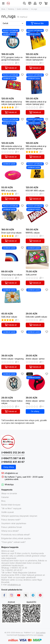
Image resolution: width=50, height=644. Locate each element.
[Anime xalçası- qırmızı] (37, 341)
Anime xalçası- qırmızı (35, 359)
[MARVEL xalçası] (37, 215)
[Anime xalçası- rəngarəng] (13, 341)
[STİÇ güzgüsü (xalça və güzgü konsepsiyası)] (13, 40)
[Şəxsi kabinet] (35, 3)
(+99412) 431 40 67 (13, 462)
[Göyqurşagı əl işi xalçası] (13, 257)
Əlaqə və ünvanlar (9, 493)
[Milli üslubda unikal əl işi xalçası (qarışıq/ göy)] (37, 84)
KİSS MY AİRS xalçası (35, 191)
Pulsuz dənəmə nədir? (11, 520)
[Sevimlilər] (40, 3)
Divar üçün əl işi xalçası (11, 233)
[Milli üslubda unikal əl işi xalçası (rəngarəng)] (37, 129)
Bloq (3, 501)
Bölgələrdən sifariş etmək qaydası (16, 538)
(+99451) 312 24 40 (13, 453)
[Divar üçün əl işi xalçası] (13, 215)
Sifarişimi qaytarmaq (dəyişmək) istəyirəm (19, 516)
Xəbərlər (5, 497)
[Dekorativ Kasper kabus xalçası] (13, 383)
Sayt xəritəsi (41, 633)
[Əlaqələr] (30, 3)
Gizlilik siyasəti (8, 512)
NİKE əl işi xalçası (9, 191)
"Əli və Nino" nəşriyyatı (11, 508)
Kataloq (11, 9)
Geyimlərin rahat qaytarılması (14, 523)
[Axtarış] (24, 3)
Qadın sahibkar (23, 9)
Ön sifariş (35, 411)
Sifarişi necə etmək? (10, 531)
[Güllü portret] (37, 257)
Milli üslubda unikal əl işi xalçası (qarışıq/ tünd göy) (13, 147)
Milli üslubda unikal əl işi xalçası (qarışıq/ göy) (36, 103)
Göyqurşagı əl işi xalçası (12, 275)
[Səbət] (46, 3)
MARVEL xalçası (33, 233)
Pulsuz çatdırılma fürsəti (12, 527)
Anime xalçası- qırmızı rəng (35, 402)
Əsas (3, 9)
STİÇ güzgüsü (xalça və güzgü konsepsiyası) (12, 58)
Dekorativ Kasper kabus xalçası (12, 402)
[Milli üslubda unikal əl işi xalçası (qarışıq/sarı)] (37, 40)
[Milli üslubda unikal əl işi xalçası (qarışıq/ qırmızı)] (13, 84)
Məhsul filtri (37, 23)
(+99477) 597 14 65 (13, 458)
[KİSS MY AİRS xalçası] (37, 173)
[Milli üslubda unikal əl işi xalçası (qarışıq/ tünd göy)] (13, 129)
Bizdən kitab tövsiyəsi (11, 505)
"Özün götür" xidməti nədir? (13, 542)
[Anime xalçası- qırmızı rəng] (37, 383)
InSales (40, 635)
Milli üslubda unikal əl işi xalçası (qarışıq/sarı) (36, 58)
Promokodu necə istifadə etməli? (16, 535)
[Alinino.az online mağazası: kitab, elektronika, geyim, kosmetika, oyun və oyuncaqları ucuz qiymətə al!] (8, 3)
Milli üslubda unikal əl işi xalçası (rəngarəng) (36, 147)
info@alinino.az (11, 473)
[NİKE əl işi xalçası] (13, 173)
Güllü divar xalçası (9, 317)
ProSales (21, 635)
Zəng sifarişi (9, 467)
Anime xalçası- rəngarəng (12, 359)
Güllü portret (31, 275)
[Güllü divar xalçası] (13, 299)
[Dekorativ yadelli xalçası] (37, 299)
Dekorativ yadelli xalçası (36, 317)
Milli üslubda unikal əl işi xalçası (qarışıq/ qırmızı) (12, 103)
